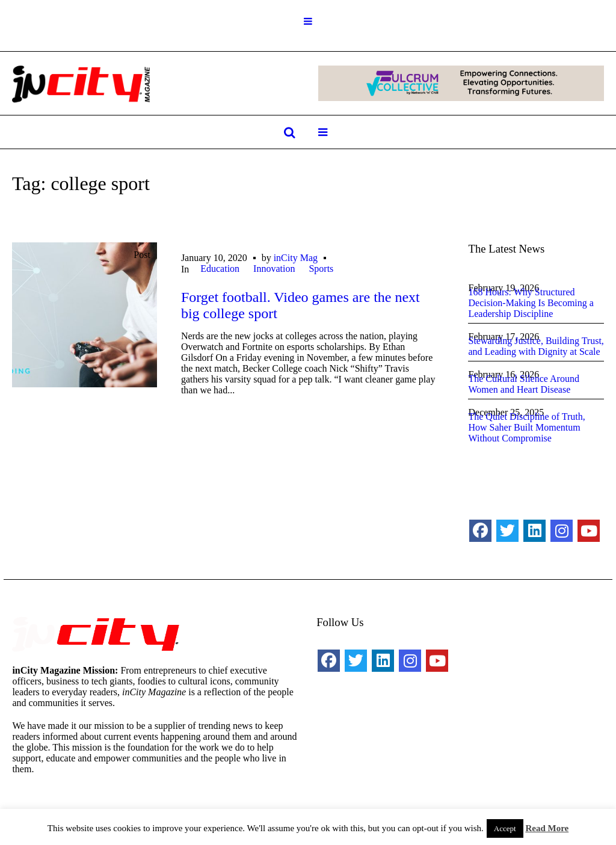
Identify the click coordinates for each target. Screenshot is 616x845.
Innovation (274, 269)
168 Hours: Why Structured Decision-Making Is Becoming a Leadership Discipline (531, 303)
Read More (547, 828)
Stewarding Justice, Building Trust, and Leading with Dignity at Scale (536, 346)
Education (220, 269)
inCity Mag (296, 258)
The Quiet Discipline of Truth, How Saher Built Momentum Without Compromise (526, 427)
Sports (321, 269)
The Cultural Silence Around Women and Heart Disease (523, 384)
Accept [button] (505, 828)
